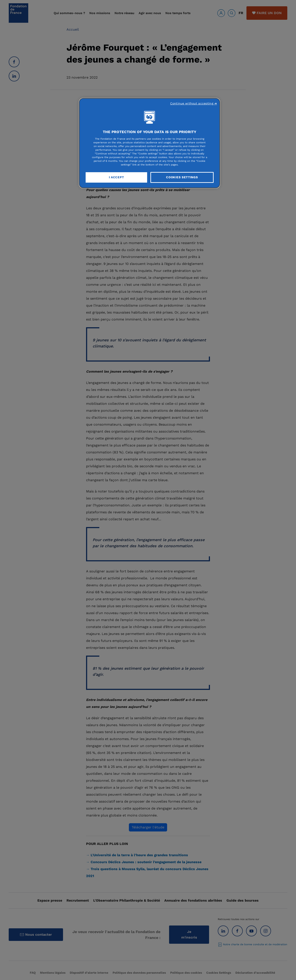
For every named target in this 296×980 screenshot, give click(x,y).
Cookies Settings (182, 177)
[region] (150, 143)
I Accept (116, 177)
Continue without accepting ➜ (194, 103)
